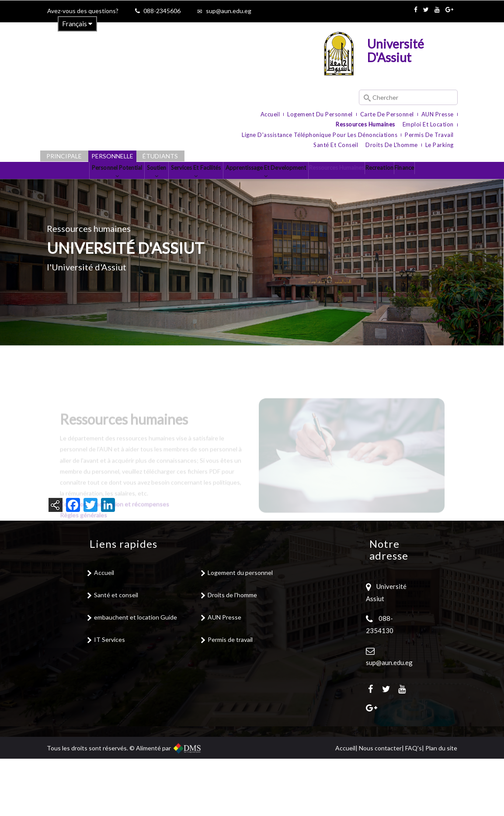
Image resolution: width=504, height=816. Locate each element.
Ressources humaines (365, 124)
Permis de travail (429, 135)
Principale (64, 156)
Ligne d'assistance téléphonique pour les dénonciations (320, 135)
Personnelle (112, 156)
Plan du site (441, 805)
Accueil (270, 114)
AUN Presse (438, 114)
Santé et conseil (336, 145)
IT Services (109, 697)
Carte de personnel (387, 114)
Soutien (141, 184)
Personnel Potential (87, 184)
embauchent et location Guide (136, 674)
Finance (252, 218)
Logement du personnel (320, 114)
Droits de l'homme (392, 145)
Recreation (432, 180)
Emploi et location (428, 124)
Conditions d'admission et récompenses (115, 587)
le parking (440, 145)
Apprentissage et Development (285, 184)
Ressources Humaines (375, 180)
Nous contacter (380, 805)
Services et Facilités (195, 184)
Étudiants (160, 156)
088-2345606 (162, 11)
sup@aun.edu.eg (229, 11)
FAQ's (414, 805)
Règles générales (84, 598)
